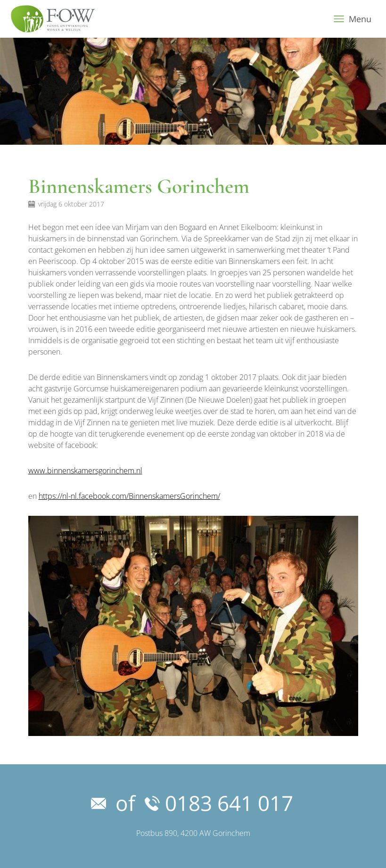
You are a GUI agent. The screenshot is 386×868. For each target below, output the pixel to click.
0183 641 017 (219, 803)
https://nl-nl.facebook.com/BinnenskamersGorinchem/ (129, 496)
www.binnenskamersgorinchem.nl (85, 471)
